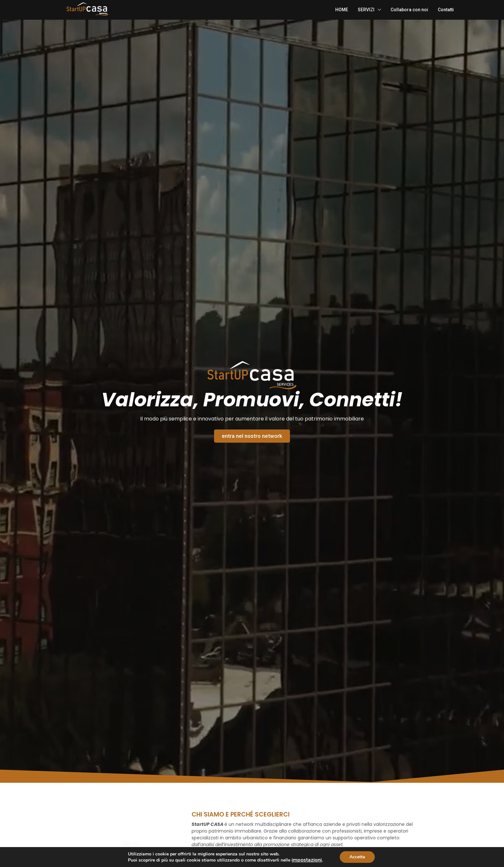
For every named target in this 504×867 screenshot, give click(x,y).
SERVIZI (366, 10)
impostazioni (307, 860)
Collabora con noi (409, 10)
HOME (342, 10)
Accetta (357, 857)
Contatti (446, 10)
